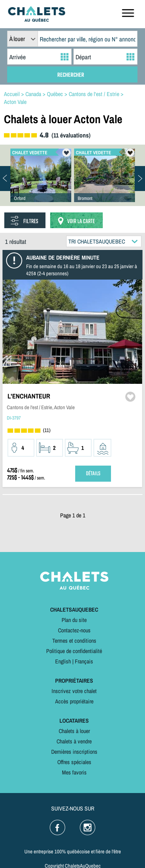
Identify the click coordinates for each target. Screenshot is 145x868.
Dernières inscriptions (74, 752)
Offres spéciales (74, 762)
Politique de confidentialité (74, 651)
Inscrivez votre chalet (74, 691)
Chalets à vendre (74, 741)
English (63, 661)
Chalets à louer (74, 731)
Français (84, 661)
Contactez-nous (74, 630)
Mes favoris (74, 772)
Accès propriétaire (74, 701)
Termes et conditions (74, 641)
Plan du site (74, 620)
